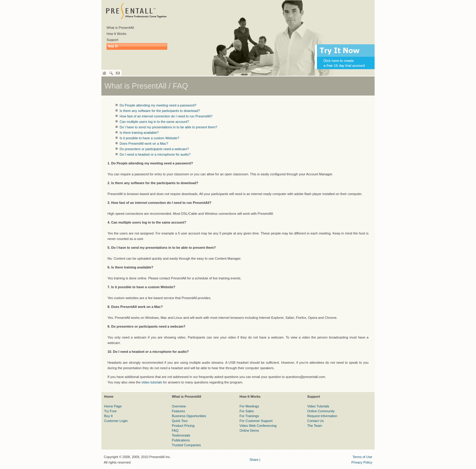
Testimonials (181, 435)
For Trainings (249, 416)
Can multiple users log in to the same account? (154, 122)
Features (178, 411)
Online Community (321, 411)
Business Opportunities (189, 416)
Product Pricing (183, 426)
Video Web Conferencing (258, 426)
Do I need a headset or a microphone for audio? (155, 154)
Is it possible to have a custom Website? (149, 138)
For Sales (247, 411)
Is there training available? (139, 133)
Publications (181, 440)
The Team (315, 426)
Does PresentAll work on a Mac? (144, 143)
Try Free (110, 411)
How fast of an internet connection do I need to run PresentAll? (166, 116)
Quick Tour (180, 421)
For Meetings (249, 406)
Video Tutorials (318, 406)
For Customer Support (256, 421)
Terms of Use (362, 457)
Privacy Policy (362, 462)
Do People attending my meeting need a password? (158, 105)
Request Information (322, 416)
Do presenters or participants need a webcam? (154, 149)
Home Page (113, 406)
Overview (179, 406)
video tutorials (152, 382)
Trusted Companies (186, 445)
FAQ (175, 430)
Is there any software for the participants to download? (160, 111)
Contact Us (315, 421)
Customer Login (116, 421)
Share (254, 460)
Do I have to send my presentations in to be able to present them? (168, 127)
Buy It (108, 416)
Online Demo (249, 430)
